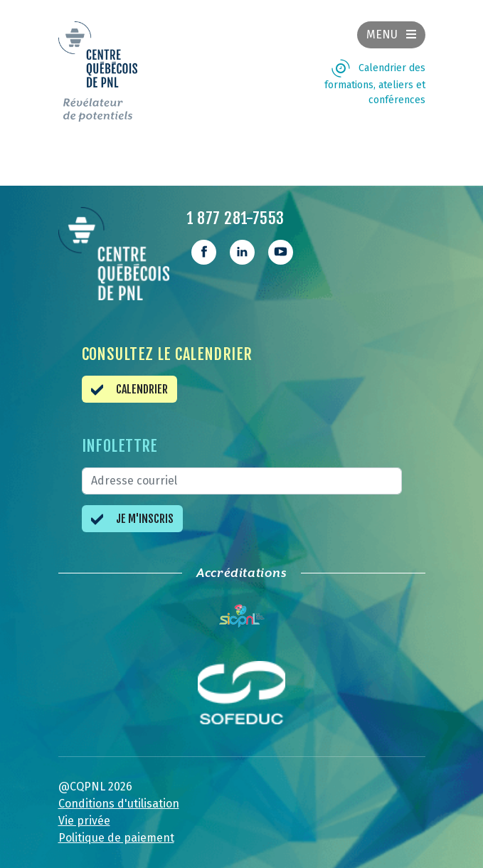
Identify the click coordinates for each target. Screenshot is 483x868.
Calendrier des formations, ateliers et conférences (375, 84)
